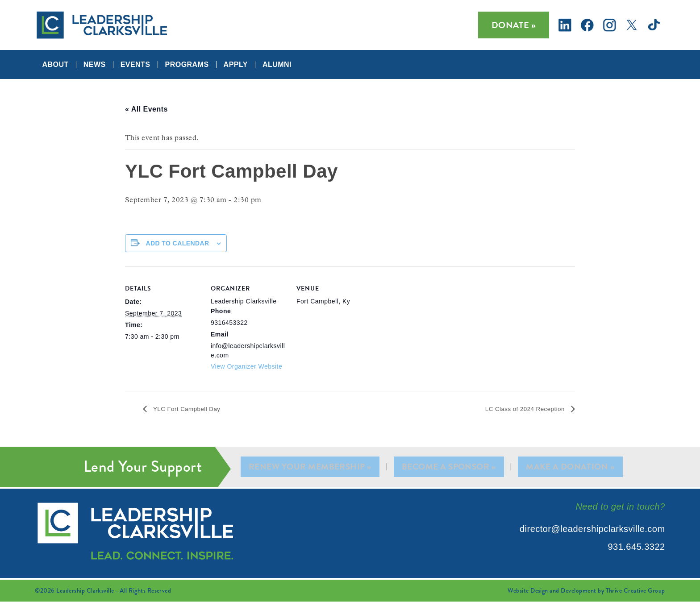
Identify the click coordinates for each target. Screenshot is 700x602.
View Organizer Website (246, 366)
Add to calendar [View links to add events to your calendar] (177, 243)
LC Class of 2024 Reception (518, 409)
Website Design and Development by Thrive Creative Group (586, 591)
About (55, 65)
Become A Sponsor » (450, 467)
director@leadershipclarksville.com (592, 529)
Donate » (514, 25)
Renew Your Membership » (311, 467)
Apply (236, 65)
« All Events (146, 109)
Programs (187, 65)
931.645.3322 (636, 547)
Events (135, 65)
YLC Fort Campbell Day (192, 409)
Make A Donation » (570, 467)
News (95, 65)
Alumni (277, 65)
